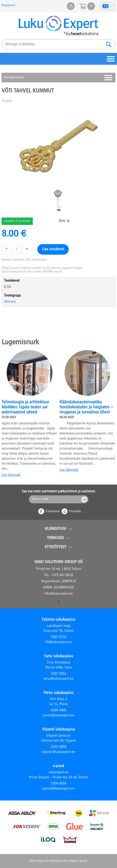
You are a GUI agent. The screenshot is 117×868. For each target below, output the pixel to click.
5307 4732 (59, 637)
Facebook (52, 512)
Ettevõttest (55, 547)
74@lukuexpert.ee (58, 642)
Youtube (75, 512)
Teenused (55, 538)
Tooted (7, 101)
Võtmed (10, 302)
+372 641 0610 (62, 575)
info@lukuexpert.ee (58, 594)
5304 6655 (59, 784)
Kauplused (8, 5)
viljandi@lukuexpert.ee (58, 752)
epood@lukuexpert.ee (58, 789)
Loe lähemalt (11, 475)
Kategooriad (14, 78)
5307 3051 (59, 674)
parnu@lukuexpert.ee (58, 716)
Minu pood (71, 6)
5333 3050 (59, 747)
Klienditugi (56, 529)
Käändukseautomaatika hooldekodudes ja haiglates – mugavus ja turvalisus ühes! (86, 407)
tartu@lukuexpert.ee (58, 679)
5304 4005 (59, 711)
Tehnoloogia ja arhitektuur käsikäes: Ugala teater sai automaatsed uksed (25, 407)
